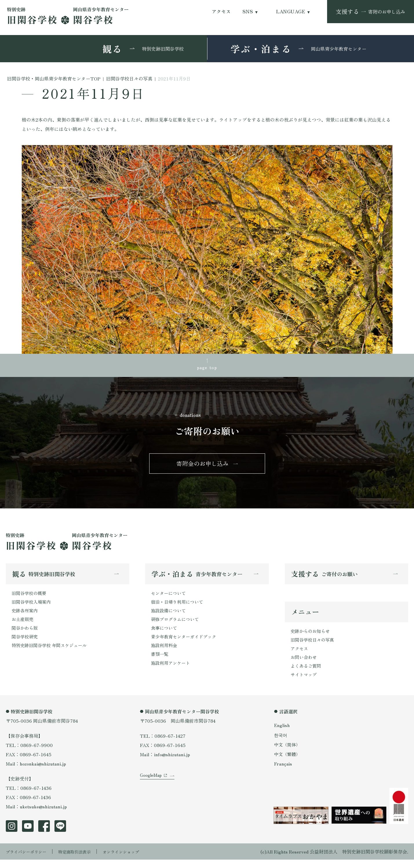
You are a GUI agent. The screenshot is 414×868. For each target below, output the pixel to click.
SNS (248, 11)
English (282, 733)
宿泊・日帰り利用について (179, 607)
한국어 (281, 743)
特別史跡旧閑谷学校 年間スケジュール (52, 653)
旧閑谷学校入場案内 (32, 607)
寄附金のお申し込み (203, 466)
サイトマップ (304, 683)
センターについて (169, 597)
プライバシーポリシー (29, 860)
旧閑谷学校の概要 (30, 597)
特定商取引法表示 (83, 860)
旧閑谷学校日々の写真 (314, 646)
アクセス (221, 11)
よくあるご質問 (307, 673)
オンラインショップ (134, 860)
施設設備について (169, 616)
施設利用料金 (165, 653)
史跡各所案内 (25, 616)
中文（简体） (288, 752)
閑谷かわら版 (25, 634)
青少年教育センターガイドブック (186, 644)
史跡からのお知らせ (311, 636)
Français (283, 772)
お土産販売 (23, 625)
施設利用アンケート (172, 671)
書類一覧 (160, 662)
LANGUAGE (291, 11)
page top (207, 368)
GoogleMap (152, 789)
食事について (165, 634)
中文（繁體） (288, 762)
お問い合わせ (304, 664)
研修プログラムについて (176, 625)
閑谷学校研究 (25, 644)
